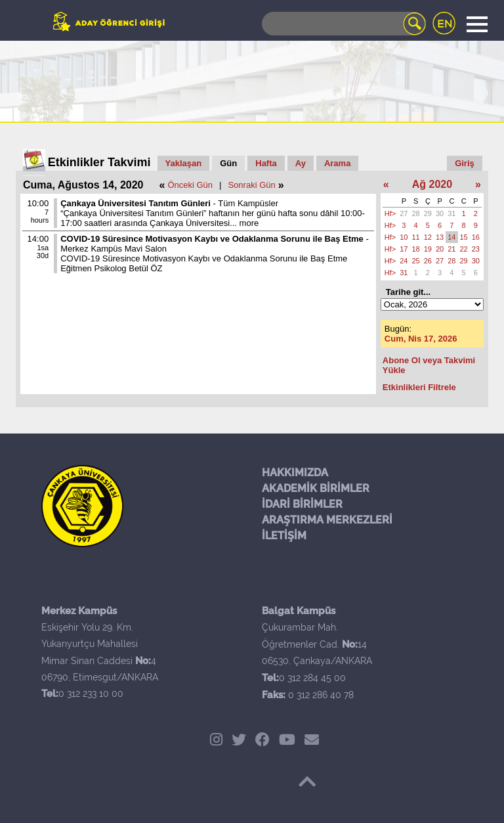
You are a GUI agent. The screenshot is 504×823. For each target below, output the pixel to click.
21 (451, 249)
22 (464, 249)
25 (416, 261)
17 (404, 249)
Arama (337, 163)
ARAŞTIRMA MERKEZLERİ (327, 520)
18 (416, 249)
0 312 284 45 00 (312, 678)
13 (440, 237)
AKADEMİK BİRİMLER (316, 488)
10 (404, 237)
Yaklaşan (184, 163)
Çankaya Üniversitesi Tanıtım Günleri (136, 203)
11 (416, 237)
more (249, 223)
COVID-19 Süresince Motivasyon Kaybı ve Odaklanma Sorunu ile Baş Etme (212, 239)
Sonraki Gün (251, 185)
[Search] (344, 24)
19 (428, 249)
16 (476, 237)
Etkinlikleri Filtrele (419, 387)
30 (440, 213)
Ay (301, 163)
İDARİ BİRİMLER (302, 504)
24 (404, 261)
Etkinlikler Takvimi (99, 162)
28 (416, 213)
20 (440, 249)
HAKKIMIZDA (295, 473)
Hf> (390, 213)
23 (476, 249)
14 (451, 237)
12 (428, 237)
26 (428, 261)
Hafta (266, 163)
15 (464, 237)
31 (451, 213)
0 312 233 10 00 (91, 694)
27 (404, 213)
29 (428, 213)
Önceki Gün (190, 185)
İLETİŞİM (284, 536)
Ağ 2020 (432, 184)
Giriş (465, 163)
